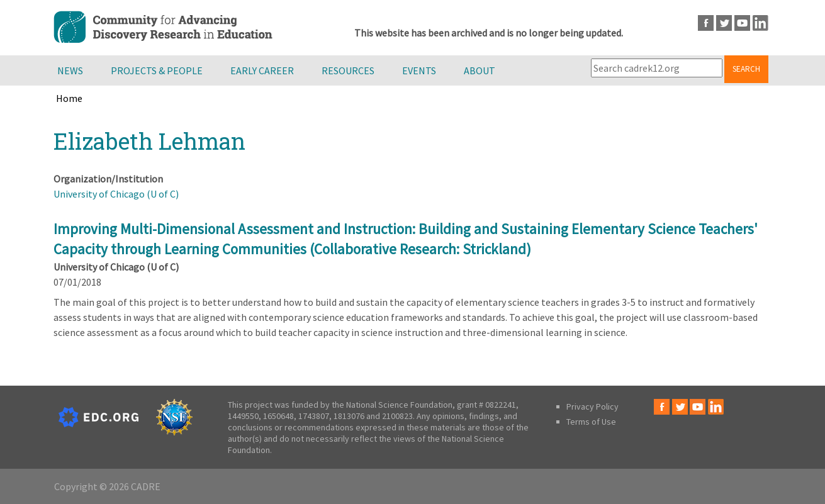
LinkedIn (760, 23)
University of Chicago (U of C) (116, 194)
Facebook (706, 23)
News (70, 70)
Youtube (742, 23)
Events (419, 70)
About (480, 70)
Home (69, 98)
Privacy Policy (592, 406)
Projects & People (157, 70)
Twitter (724, 23)
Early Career (262, 70)
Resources (348, 70)
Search (746, 69)
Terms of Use (591, 422)
